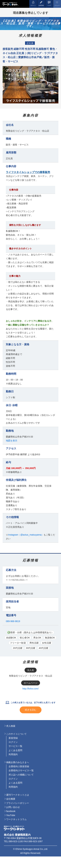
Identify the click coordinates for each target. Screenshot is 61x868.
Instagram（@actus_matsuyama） (26, 535)
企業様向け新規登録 (19, 766)
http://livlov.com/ (30, 689)
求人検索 (11, 726)
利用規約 (13, 754)
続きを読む (31, 710)
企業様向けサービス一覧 (21, 770)
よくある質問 (15, 750)
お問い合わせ (13, 807)
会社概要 (11, 799)
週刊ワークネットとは (18, 795)
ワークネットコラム (16, 819)
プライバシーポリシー (18, 803)
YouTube (11, 815)
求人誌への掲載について (21, 775)
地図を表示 (12, 441)
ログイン (13, 742)
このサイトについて (16, 734)
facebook (11, 811)
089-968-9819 (13, 621)
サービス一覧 (15, 746)
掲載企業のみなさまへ (18, 762)
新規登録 (13, 738)
